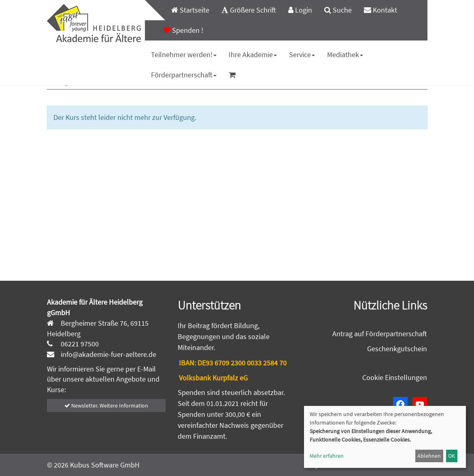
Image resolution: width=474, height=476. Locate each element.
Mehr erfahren (327, 456)
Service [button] (302, 54)
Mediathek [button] (345, 54)
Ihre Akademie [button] (253, 54)
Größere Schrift (249, 10)
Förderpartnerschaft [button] (184, 75)
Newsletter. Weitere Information (106, 406)
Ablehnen (429, 456)
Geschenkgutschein (397, 349)
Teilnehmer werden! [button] (184, 54)
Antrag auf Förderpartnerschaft (380, 334)
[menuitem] (186, 10)
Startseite (190, 10)
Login (300, 10)
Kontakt (380, 10)
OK (452, 456)
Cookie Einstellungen (395, 377)
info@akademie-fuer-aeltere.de (108, 354)
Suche (338, 10)
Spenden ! (183, 30)
